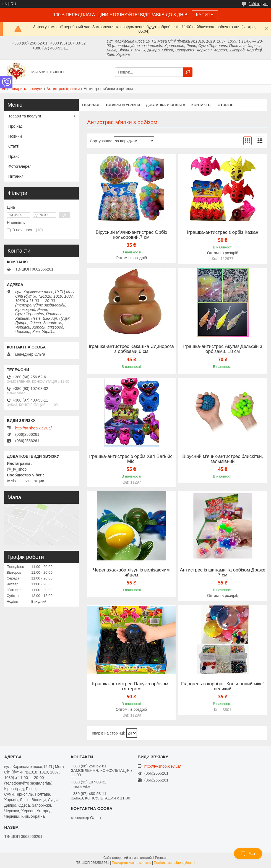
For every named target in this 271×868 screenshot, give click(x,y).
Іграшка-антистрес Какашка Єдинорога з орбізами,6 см (131, 349)
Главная (91, 105)
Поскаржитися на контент (131, 863)
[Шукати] (188, 72)
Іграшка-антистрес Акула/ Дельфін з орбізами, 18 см (223, 349)
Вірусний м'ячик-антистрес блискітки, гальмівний (223, 459)
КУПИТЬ (205, 15)
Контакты (201, 105)
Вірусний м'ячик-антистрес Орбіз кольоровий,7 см (131, 235)
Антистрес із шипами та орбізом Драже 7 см (222, 573)
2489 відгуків (258, 4)
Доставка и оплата (166, 105)
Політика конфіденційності (174, 863)
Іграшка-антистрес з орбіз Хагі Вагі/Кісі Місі (131, 459)
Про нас (15, 126)
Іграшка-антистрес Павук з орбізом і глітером (131, 686)
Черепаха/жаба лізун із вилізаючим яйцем (131, 573)
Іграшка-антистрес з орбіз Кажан (223, 232)
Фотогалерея (20, 166)
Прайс (14, 156)
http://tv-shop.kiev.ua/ (33, 428)
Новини (15, 136)
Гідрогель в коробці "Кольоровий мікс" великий (223, 686)
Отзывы (226, 105)
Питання (16, 176)
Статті (14, 146)
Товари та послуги (26, 89)
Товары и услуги (123, 105)
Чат (248, 854)
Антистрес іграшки (63, 89)
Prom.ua (161, 858)
